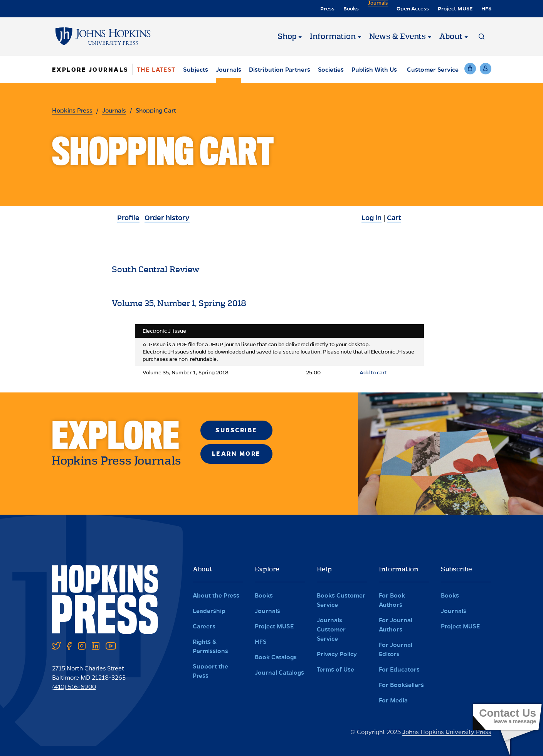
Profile (128, 218)
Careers (204, 626)
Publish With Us (374, 70)
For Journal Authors (396, 625)
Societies (331, 70)
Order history (167, 218)
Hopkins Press (72, 110)
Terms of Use (335, 669)
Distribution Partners (280, 70)
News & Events (398, 37)
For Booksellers (401, 685)
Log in (372, 218)
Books (350, 9)
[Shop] (300, 37)
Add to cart (373, 373)
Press (326, 9)
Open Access (413, 9)
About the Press (216, 595)
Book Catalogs (276, 657)
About (451, 37)
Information (333, 37)
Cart (394, 218)
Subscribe (236, 430)
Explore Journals (90, 70)
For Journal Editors (396, 649)
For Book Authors (392, 600)
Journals (377, 9)
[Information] (360, 37)
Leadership (209, 611)
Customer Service (433, 70)
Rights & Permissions (210, 646)
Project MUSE (455, 9)
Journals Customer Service (331, 629)
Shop (287, 37)
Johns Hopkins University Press (447, 732)
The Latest (156, 70)
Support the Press (210, 671)
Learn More (236, 454)
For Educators (399, 669)
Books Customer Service (341, 600)
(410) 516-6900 (74, 687)
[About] (466, 37)
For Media (393, 700)
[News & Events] (430, 37)
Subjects (196, 70)
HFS (486, 9)
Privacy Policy (337, 654)
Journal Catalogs (279, 673)
